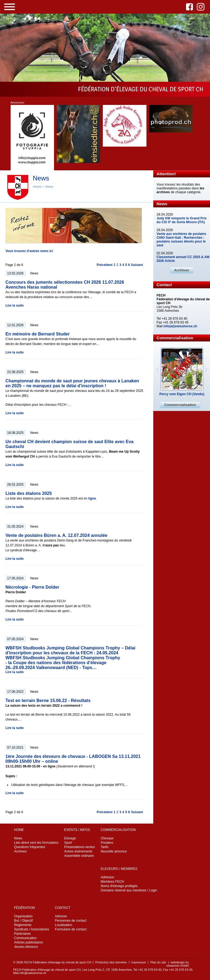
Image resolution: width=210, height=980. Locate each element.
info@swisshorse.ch (33, 973)
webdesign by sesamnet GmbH (178, 964)
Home (37, 187)
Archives (182, 270)
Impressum (139, 962)
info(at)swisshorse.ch (180, 326)
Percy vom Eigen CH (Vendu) (182, 394)
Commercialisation (180, 405)
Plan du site (158, 962)
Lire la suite (15, 306)
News (49, 187)
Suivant (137, 265)
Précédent (104, 265)
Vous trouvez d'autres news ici (29, 251)
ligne (92, 498)
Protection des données (111, 962)
